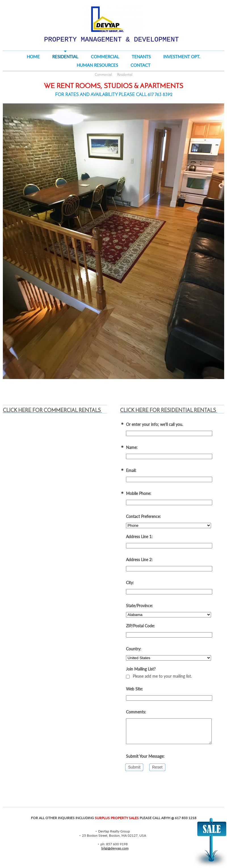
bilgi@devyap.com (115, 848)
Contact (140, 65)
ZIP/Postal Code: (140, 626)
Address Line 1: (139, 537)
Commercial (103, 75)
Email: (131, 470)
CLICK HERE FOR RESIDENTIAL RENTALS (169, 411)
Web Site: (134, 689)
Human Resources (97, 65)
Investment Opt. (182, 57)
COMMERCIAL (105, 57)
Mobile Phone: (139, 493)
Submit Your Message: (145, 756)
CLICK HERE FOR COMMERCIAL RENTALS (52, 411)
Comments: (136, 712)
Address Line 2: (139, 560)
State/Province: (139, 606)
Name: (132, 447)
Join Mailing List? (141, 669)
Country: (134, 649)
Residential (125, 75)
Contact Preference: (143, 516)
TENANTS (141, 57)
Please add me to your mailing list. (159, 676)
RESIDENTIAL (65, 57)
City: (130, 583)
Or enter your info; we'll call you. (155, 424)
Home (33, 57)
